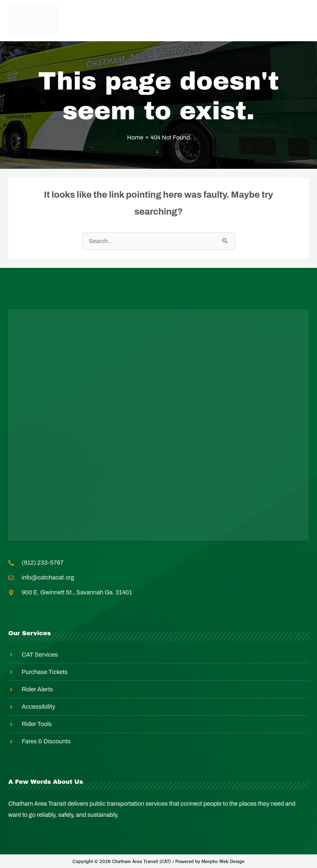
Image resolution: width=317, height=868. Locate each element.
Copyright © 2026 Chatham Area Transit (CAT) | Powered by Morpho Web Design (158, 861)
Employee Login (143, 20)
